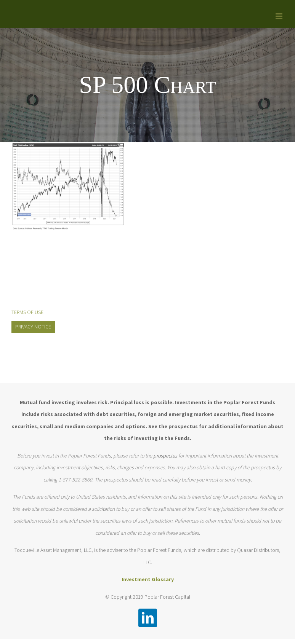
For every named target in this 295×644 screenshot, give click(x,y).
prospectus (165, 456)
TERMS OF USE (27, 312)
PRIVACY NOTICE (33, 327)
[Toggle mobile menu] (280, 16)
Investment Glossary (148, 579)
